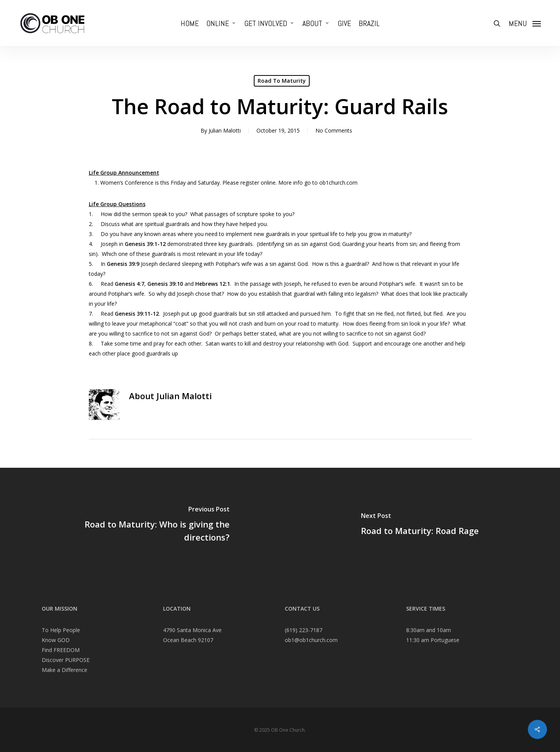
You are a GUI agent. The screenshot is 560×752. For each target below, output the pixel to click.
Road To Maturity (282, 81)
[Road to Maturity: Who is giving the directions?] (140, 525)
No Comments (334, 130)
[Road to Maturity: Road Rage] (420, 525)
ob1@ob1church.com (311, 640)
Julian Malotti (225, 130)
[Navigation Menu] (525, 23)
